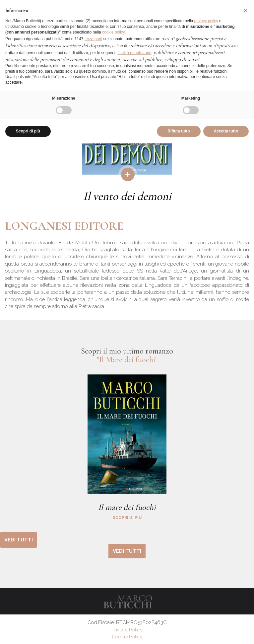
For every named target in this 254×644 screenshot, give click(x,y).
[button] (245, 11)
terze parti (93, 39)
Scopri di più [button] (28, 131)
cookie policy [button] (113, 32)
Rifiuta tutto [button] (179, 131)
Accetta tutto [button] (226, 131)
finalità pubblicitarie (134, 53)
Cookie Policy (127, 637)
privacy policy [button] (206, 21)
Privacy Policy (127, 630)
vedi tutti (19, 540)
